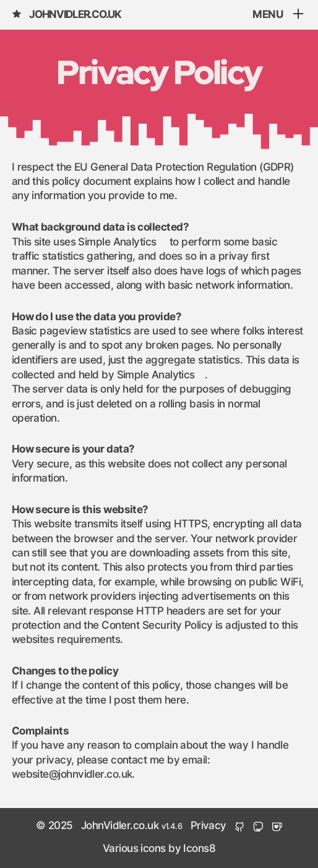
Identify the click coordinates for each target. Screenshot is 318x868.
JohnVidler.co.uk (67, 15)
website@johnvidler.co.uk (72, 775)
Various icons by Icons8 (159, 849)
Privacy (208, 826)
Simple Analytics (117, 242)
